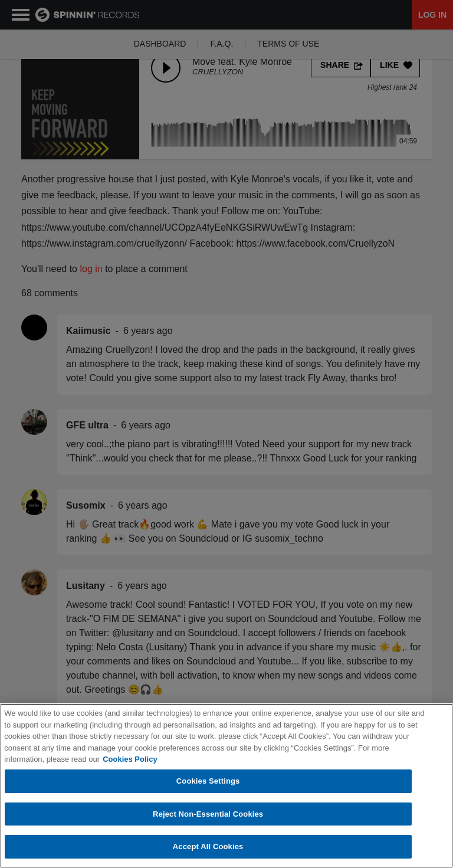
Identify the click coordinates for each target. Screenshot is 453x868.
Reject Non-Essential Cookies (208, 814)
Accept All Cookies (208, 846)
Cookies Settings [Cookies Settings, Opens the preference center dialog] (208, 781)
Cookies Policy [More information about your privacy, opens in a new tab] (130, 759)
